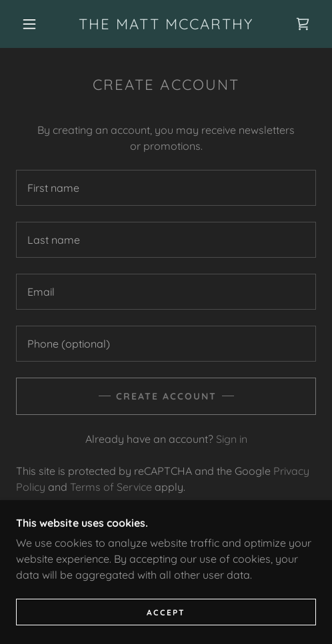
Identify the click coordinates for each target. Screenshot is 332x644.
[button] (31, 24)
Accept (166, 612)
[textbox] (166, 188)
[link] (166, 24)
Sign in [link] (232, 439)
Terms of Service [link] (111, 487)
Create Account (166, 396)
